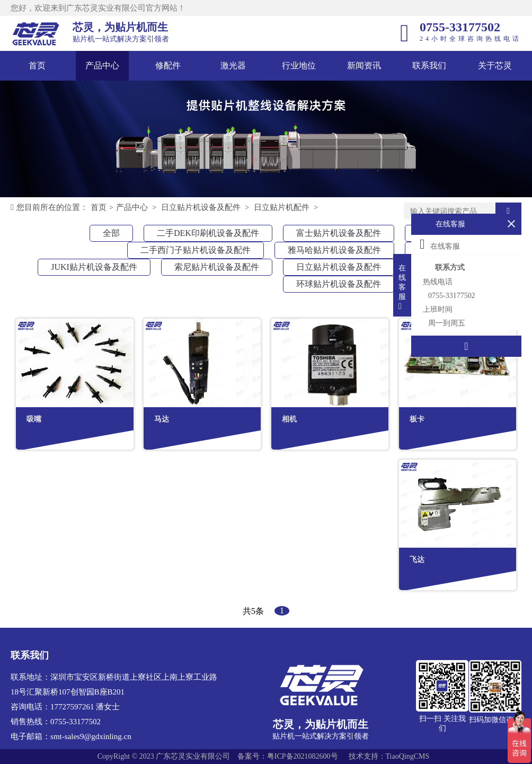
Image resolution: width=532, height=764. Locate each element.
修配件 (168, 65)
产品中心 (102, 65)
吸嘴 (34, 419)
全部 (111, 233)
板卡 (417, 419)
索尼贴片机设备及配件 (217, 267)
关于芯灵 (495, 65)
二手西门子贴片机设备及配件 (196, 250)
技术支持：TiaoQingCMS (389, 756)
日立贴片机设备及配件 (201, 207)
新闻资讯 (364, 65)
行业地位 (299, 65)
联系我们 (429, 65)
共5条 (253, 611)
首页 (37, 65)
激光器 (233, 65)
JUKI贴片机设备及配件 (94, 267)
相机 (289, 419)
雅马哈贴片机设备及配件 (334, 250)
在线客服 (440, 244)
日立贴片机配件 (282, 207)
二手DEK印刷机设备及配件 (208, 233)
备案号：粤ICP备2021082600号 (288, 756)
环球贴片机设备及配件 (339, 284)
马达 (162, 419)
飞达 (417, 560)
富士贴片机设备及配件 (339, 233)
